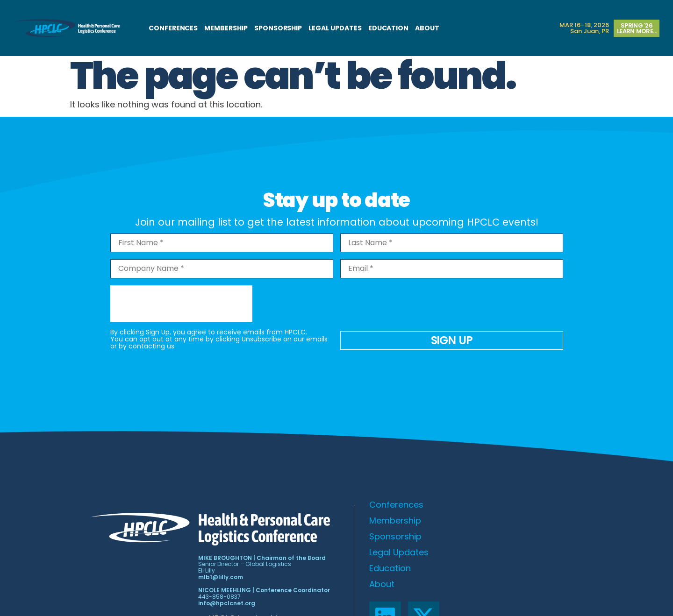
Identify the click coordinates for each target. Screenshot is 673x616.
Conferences (173, 28)
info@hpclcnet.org (227, 603)
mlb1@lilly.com (221, 577)
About (427, 28)
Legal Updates (335, 28)
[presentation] (181, 304)
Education (389, 28)
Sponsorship (278, 28)
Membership (226, 28)
